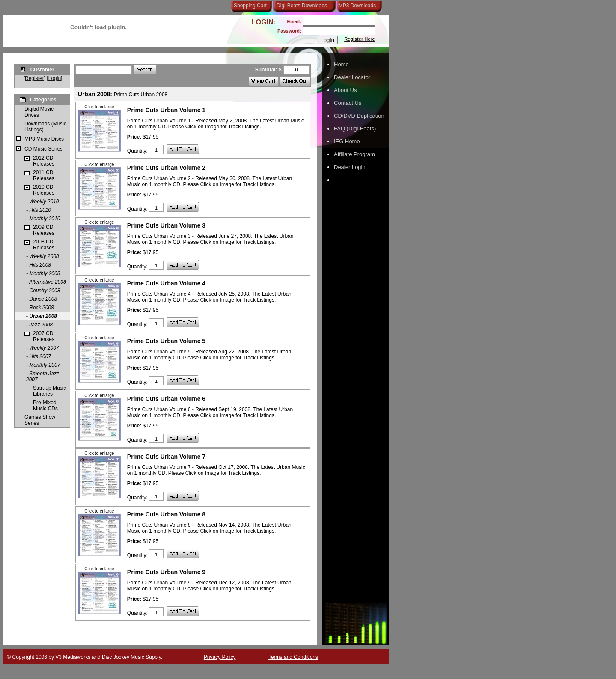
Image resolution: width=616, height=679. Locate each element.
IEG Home (347, 141)
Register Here (360, 39)
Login (55, 78)
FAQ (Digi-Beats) (355, 129)
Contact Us (348, 103)
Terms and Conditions (293, 657)
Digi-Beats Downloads (302, 6)
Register (34, 78)
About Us (345, 90)
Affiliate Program (354, 154)
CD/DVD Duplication (359, 116)
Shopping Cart (250, 6)
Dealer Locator (352, 77)
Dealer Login (350, 167)
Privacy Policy (220, 657)
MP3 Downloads (356, 6)
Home (341, 64)
